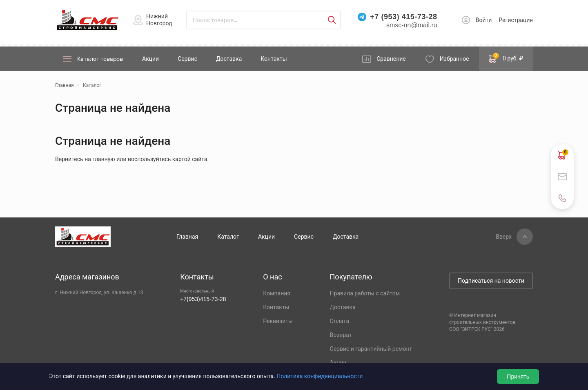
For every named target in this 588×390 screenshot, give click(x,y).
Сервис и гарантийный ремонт (371, 349)
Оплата (340, 321)
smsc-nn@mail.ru (412, 25)
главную (104, 159)
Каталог (228, 237)
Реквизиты (278, 321)
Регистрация (516, 20)
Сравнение (391, 59)
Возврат (341, 335)
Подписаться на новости (491, 281)
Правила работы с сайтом (365, 293)
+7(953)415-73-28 (203, 299)
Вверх (504, 237)
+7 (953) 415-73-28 (403, 17)
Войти (484, 20)
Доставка (229, 59)
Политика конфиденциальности (320, 376)
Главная (187, 237)
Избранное (454, 59)
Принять (518, 377)
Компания (277, 293)
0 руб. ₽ (506, 58)
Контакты (274, 59)
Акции (150, 59)
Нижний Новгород (159, 20)
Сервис (187, 59)
